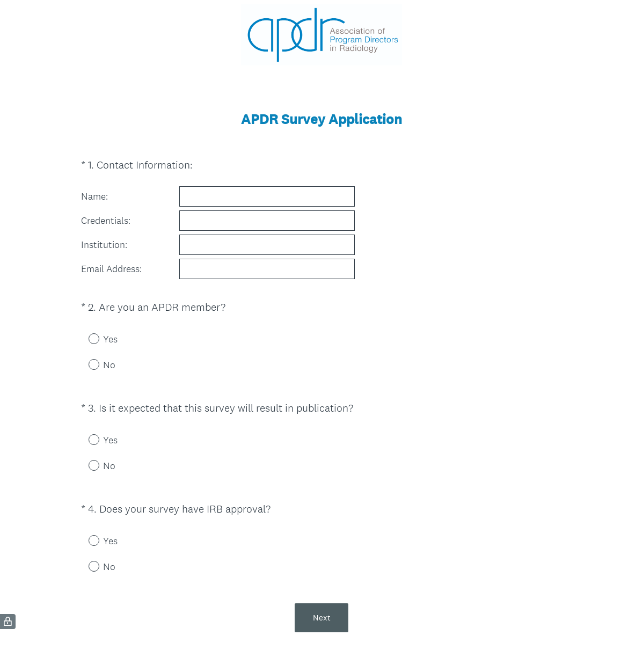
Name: (94, 196)
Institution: (104, 245)
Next (322, 618)
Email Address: (111, 269)
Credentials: (106, 221)
